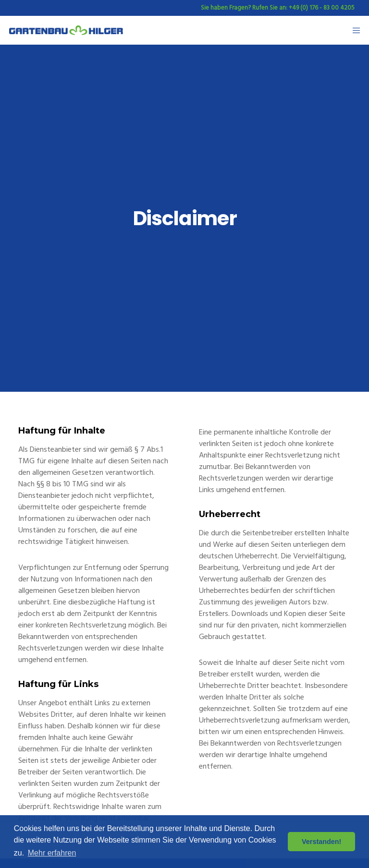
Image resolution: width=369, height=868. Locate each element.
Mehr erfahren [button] (52, 853)
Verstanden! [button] (321, 842)
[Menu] (353, 30)
